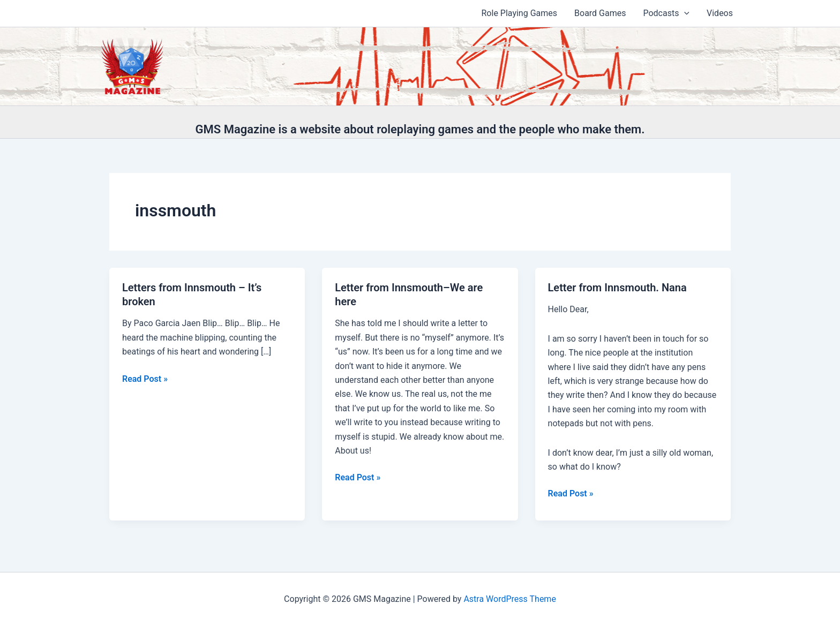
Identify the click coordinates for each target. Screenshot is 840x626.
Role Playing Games (520, 13)
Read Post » (145, 379)
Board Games (600, 13)
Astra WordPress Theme (509, 599)
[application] (684, 13)
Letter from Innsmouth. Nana (617, 288)
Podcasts (666, 13)
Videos (720, 13)
